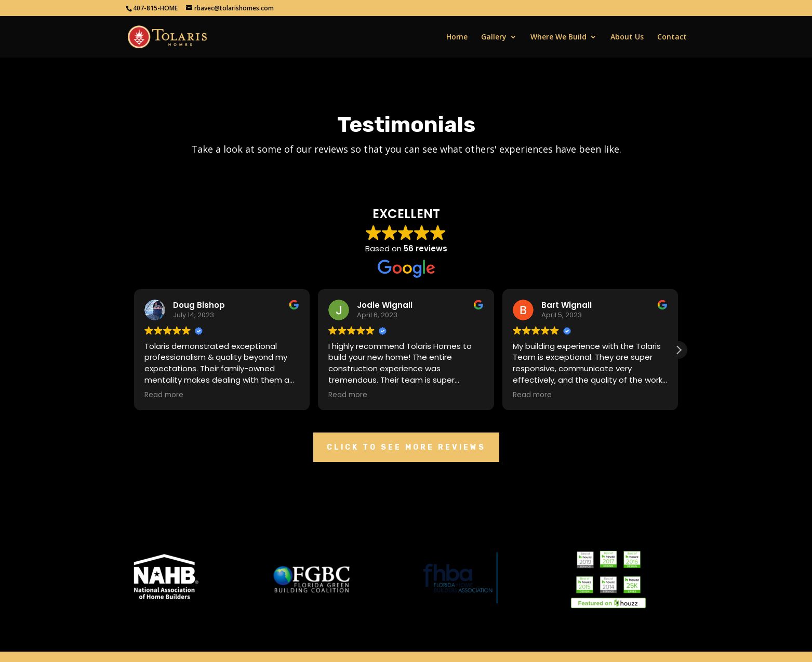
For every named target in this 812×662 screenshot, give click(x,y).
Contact (672, 37)
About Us (627, 37)
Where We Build (558, 37)
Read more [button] (164, 395)
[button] (678, 350)
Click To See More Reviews (406, 447)
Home (457, 37)
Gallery (494, 37)
